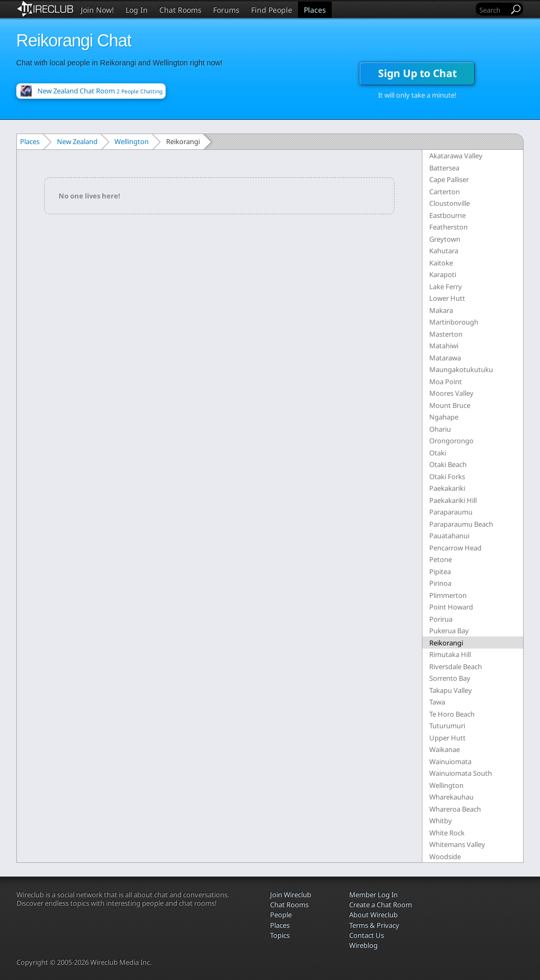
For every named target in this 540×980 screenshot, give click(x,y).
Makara (441, 310)
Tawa (437, 702)
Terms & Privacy (374, 925)
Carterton (445, 192)
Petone (441, 559)
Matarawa (445, 358)
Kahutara (444, 251)
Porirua (441, 619)
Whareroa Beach (455, 809)
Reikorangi (446, 643)
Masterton (446, 334)
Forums (226, 10)
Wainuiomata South (461, 773)
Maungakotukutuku (461, 369)
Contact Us (367, 935)
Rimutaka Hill (450, 654)
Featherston (449, 227)
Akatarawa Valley (456, 156)
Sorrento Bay (450, 678)
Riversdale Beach (456, 667)
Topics (280, 935)
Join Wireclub (291, 895)
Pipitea (440, 572)
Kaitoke (441, 263)
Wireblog (363, 945)
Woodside (445, 857)
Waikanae (445, 749)
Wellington (132, 141)
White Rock (447, 833)
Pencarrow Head (455, 548)
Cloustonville (450, 203)
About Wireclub (373, 915)
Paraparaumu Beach (461, 524)
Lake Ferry (446, 287)
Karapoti (443, 274)
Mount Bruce (450, 405)
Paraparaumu (451, 512)
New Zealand (77, 141)
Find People (272, 10)
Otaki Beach (448, 464)
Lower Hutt (447, 298)
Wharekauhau (451, 797)
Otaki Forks (447, 477)
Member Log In (373, 895)
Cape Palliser (449, 179)
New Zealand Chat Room (100, 91)
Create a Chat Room (380, 905)
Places (315, 10)
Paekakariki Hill (453, 500)
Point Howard (451, 607)
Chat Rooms (180, 10)
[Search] (493, 10)
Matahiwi (444, 346)
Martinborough (454, 322)
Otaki (438, 453)
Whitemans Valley (457, 844)
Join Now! (97, 10)
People (281, 915)
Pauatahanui (449, 536)
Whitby (441, 821)
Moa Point (446, 382)
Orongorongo (451, 441)
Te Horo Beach (452, 714)
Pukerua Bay (449, 631)
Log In (137, 10)
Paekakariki (447, 488)
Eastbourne (447, 215)
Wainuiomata (450, 762)
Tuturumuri (447, 726)
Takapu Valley (451, 690)
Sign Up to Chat (417, 73)
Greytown (445, 239)
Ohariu (440, 429)
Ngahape (444, 417)
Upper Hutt (447, 738)
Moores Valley (451, 393)
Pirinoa (440, 583)
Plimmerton (448, 595)
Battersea (444, 168)
